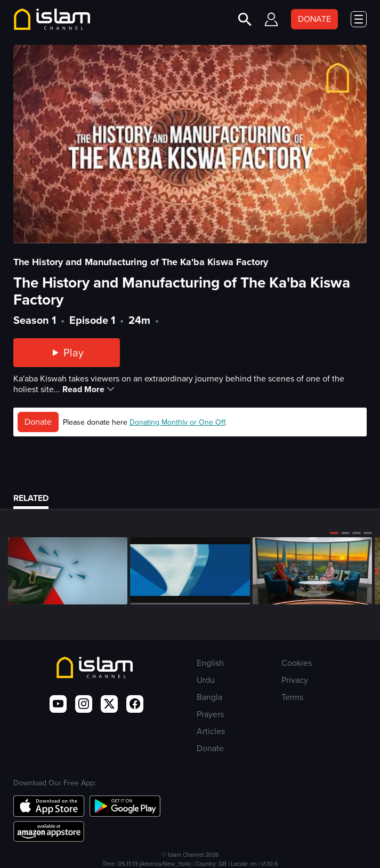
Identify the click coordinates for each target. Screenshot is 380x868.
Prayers (210, 714)
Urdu (206, 680)
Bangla (209, 697)
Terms (292, 697)
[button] (334, 533)
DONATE (314, 19)
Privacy (295, 680)
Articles (211, 731)
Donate (38, 422)
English (210, 663)
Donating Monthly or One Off (177, 422)
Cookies (297, 663)
